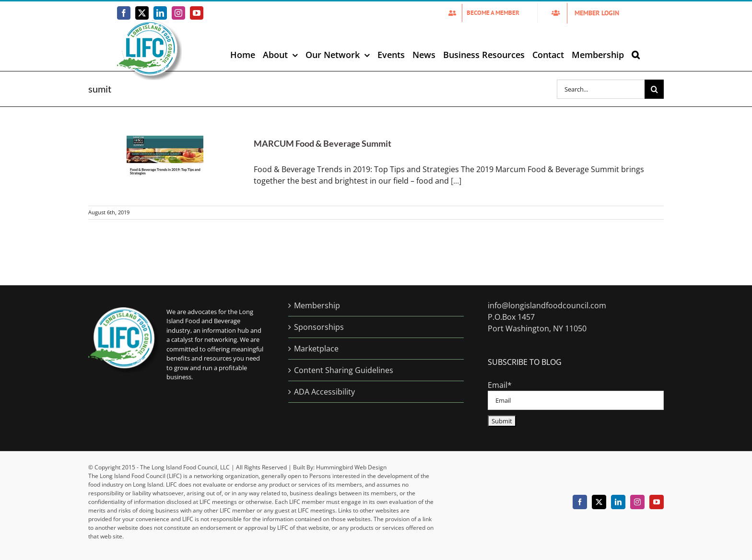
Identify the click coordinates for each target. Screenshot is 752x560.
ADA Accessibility (324, 392)
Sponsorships (319, 327)
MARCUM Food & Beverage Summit (323, 143)
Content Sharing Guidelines (344, 370)
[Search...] (601, 89)
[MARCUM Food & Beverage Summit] (165, 156)
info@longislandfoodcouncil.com (547, 305)
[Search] (654, 89)
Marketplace (316, 349)
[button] (636, 55)
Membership (317, 305)
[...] (456, 181)
